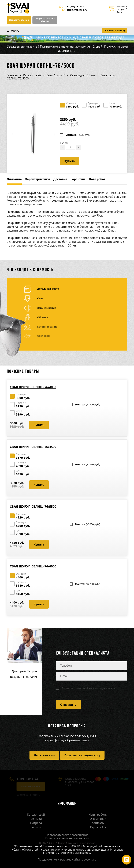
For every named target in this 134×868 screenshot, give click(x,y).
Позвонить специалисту (82, 755)
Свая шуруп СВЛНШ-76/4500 (33, 447)
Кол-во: (64, 143)
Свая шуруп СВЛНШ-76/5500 (33, 506)
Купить (70, 161)
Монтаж (78, 135)
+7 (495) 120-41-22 (76, 7)
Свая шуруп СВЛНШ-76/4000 (33, 387)
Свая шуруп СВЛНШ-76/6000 (33, 566)
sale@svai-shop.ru (77, 10)
